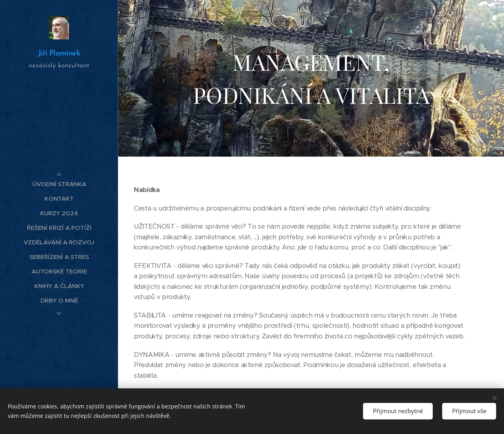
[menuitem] (59, 184)
